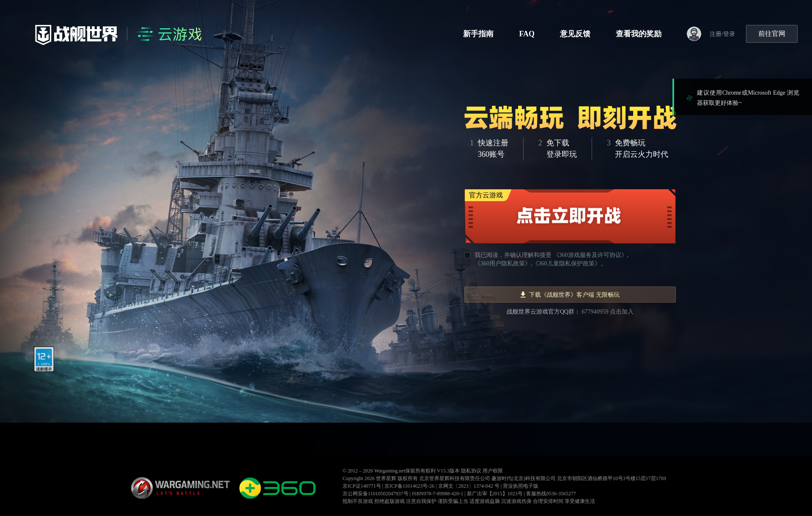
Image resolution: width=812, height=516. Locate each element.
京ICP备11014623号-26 (409, 486)
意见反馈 (575, 34)
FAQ (527, 34)
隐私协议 (471, 471)
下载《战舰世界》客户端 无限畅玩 (570, 295)
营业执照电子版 (521, 486)
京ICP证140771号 (362, 486)
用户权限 (493, 471)
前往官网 (772, 34)
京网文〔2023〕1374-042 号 (469, 486)
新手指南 (478, 34)
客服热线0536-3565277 (551, 494)
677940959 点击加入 (608, 312)
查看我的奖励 (639, 34)
